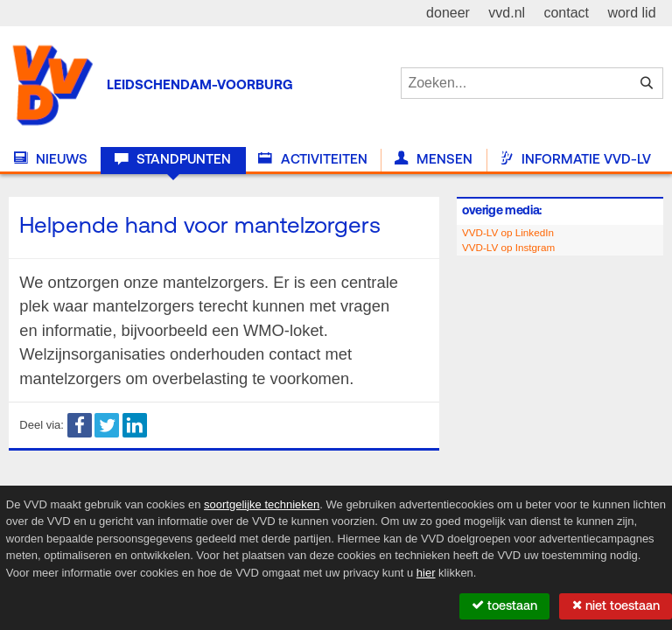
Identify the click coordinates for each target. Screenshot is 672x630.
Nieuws (51, 159)
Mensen (434, 159)
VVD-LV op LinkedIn (508, 232)
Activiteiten (312, 159)
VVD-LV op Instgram (508, 247)
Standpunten (173, 159)
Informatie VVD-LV (575, 159)
